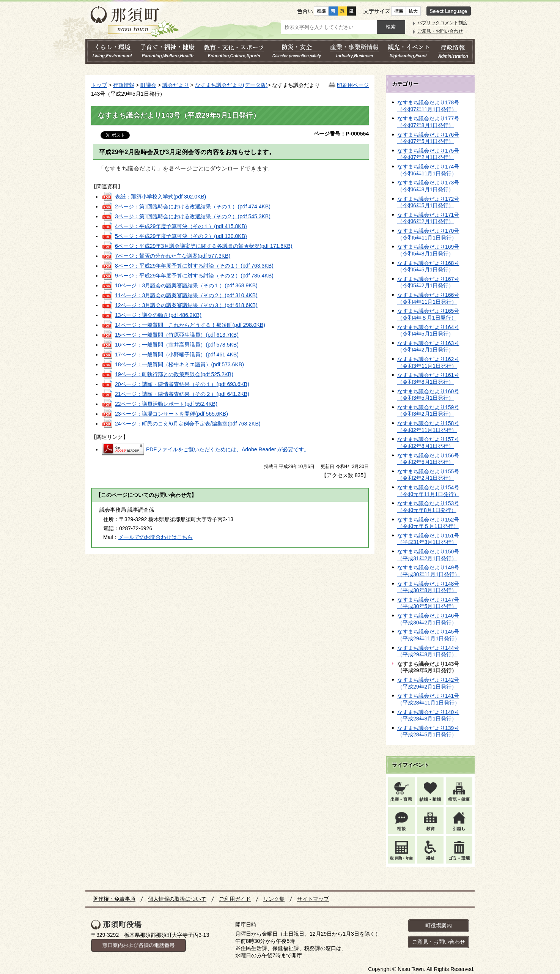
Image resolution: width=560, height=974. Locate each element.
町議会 (148, 85)
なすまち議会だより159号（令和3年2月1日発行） (428, 411)
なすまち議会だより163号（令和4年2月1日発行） (428, 347)
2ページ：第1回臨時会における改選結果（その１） (193, 206)
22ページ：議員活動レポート (166, 404)
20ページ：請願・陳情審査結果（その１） (182, 384)
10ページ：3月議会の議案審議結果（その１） (186, 285)
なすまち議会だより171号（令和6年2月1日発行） (428, 218)
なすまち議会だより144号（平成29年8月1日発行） (428, 651)
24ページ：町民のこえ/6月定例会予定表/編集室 (188, 424)
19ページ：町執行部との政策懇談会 (174, 374)
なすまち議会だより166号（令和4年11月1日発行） (428, 298)
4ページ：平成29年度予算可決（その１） (181, 226)
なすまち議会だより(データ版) (231, 85)
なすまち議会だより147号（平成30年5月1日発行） (428, 603)
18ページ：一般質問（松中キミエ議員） (179, 364)
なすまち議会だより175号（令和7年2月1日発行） (428, 154)
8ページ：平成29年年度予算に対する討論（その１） (194, 266)
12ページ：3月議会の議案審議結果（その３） (186, 305)
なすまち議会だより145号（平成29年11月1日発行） (429, 635)
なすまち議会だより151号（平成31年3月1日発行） (428, 539)
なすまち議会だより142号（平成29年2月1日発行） (428, 683)
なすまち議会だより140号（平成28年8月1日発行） (428, 716)
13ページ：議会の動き (158, 315)
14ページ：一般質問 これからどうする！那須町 (190, 325)
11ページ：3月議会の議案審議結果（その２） (186, 295)
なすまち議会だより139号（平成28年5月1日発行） (428, 731)
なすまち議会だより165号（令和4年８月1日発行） (428, 314)
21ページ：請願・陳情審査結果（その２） (182, 394)
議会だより (176, 85)
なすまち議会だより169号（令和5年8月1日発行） (428, 250)
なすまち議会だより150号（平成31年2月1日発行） (428, 555)
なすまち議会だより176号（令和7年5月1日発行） (428, 138)
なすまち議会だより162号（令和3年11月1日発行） (428, 362)
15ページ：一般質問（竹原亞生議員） (177, 335)
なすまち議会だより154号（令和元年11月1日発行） (428, 491)
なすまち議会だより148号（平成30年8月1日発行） (428, 587)
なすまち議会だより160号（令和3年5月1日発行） (428, 395)
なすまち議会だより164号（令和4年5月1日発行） (428, 331)
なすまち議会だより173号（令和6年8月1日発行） (428, 186)
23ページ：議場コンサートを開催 (171, 414)
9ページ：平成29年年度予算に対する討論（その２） (194, 276)
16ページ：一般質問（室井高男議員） (177, 345)
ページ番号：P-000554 (341, 134)
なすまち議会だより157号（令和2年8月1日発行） (428, 443)
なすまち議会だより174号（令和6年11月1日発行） (428, 170)
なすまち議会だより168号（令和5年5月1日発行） (428, 266)
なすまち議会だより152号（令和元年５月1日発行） (428, 523)
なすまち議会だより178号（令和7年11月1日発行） (428, 106)
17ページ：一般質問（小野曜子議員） (177, 355)
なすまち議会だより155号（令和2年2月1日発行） (428, 475)
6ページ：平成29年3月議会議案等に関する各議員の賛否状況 (204, 246)
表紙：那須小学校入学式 (160, 197)
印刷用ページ (353, 85)
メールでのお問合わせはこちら (156, 537)
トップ (99, 85)
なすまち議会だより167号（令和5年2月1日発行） (428, 282)
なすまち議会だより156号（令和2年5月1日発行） (428, 459)
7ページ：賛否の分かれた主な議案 (173, 256)
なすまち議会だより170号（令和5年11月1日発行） (428, 234)
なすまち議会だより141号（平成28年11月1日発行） (429, 699)
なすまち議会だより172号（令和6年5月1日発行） (428, 202)
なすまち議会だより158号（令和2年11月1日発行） (428, 427)
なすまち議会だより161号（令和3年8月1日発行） (428, 378)
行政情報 (124, 85)
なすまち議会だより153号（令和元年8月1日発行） (428, 507)
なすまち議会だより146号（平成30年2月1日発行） (428, 619)
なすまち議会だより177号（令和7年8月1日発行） (428, 122)
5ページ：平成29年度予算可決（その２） (181, 236)
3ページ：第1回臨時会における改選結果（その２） (193, 216)
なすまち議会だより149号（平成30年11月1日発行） (429, 571)
